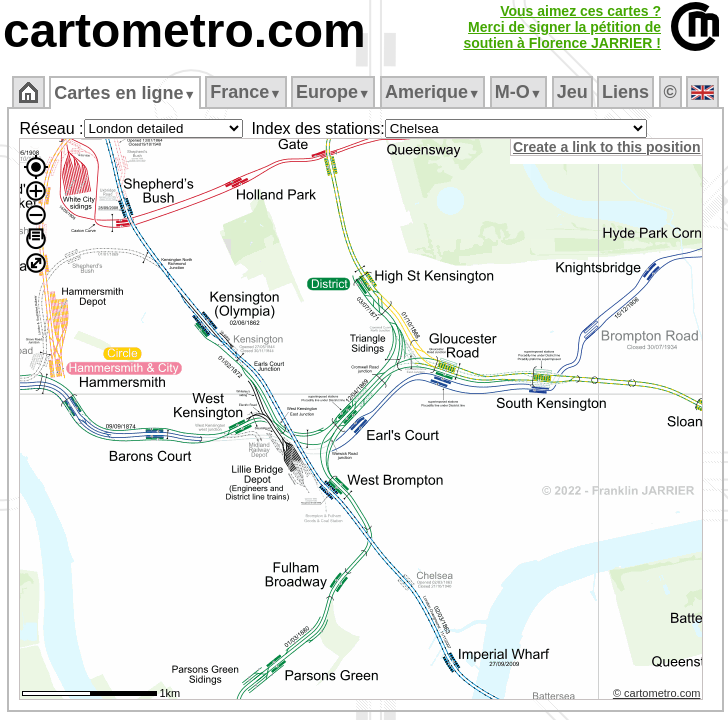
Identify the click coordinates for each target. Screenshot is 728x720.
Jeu (572, 92)
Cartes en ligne (124, 93)
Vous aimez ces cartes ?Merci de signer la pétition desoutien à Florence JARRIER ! (562, 27)
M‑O (518, 92)
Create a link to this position (606, 147)
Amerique (432, 92)
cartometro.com (184, 30)
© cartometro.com (657, 693)
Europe (333, 92)
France (245, 92)
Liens (625, 92)
